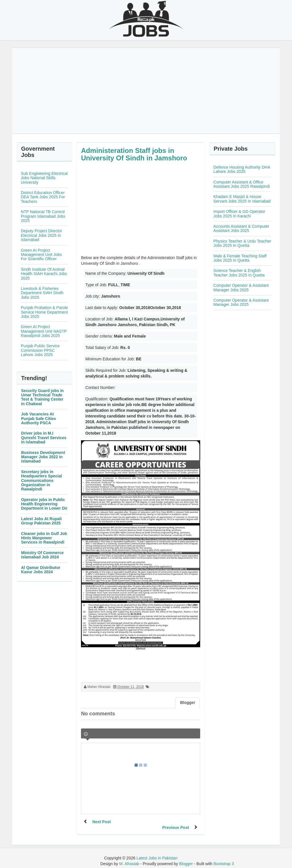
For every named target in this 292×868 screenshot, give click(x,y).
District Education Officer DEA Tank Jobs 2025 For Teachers (43, 197)
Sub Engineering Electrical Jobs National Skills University (44, 178)
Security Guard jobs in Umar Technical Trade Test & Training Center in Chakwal (42, 397)
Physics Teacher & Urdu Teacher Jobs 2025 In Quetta (242, 243)
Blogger (186, 858)
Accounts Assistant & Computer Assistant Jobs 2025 (241, 228)
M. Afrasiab (129, 858)
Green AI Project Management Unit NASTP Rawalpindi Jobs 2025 (44, 331)
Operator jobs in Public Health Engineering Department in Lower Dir (44, 504)
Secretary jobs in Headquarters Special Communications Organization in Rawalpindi (41, 481)
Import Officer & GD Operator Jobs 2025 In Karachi (239, 214)
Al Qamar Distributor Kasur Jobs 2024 (41, 570)
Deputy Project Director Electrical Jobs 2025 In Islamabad (41, 235)
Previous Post (176, 822)
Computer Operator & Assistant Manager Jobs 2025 (241, 287)
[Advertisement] (146, 91)
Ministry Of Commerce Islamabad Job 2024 (42, 555)
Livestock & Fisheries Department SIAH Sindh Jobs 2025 (42, 293)
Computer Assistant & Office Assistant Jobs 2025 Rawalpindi (242, 184)
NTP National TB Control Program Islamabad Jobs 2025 (43, 216)
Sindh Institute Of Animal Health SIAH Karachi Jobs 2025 (44, 274)
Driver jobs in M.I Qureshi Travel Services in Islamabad (44, 438)
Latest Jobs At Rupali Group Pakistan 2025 (41, 521)
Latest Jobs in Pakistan (157, 852)
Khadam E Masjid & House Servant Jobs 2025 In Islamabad (242, 199)
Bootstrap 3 (224, 858)
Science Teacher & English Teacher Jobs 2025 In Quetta (239, 273)
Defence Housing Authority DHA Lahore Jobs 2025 (242, 169)
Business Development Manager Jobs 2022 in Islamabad (43, 457)
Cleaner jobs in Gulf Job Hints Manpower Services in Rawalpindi (44, 538)
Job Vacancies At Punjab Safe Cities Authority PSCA (38, 418)
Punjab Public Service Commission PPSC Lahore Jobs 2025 (40, 350)
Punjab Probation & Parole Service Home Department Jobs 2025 (44, 312)
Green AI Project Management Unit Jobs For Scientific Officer (41, 255)
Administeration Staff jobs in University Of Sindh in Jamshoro (134, 154)
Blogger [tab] (187, 703)
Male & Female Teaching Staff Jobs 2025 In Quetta (240, 258)
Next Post (102, 822)
